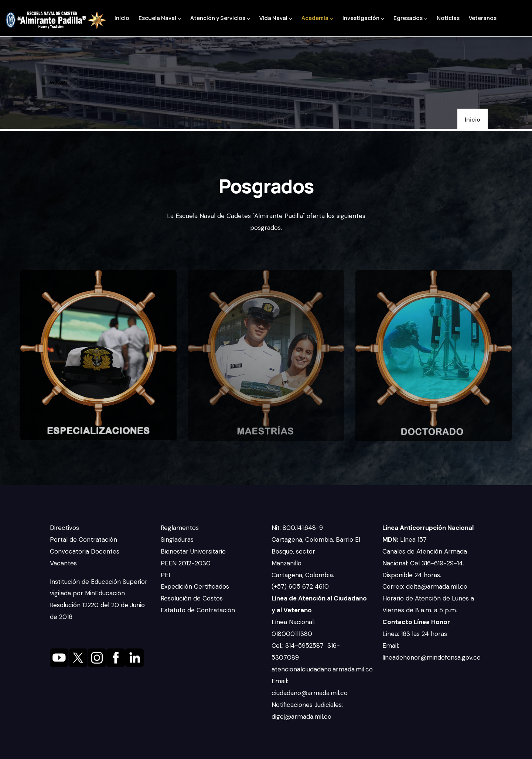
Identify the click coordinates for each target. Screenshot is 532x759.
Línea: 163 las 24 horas (416, 634)
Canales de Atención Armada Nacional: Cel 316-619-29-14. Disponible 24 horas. (425, 563)
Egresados (410, 18)
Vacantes (63, 563)
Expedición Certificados (195, 586)
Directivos (64, 528)
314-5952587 (305, 646)
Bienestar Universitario (193, 551)
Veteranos (483, 18)
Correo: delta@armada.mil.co (425, 586)
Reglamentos (180, 528)
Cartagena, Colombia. (304, 575)
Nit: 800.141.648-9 (298, 528)
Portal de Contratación (83, 540)
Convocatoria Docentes (85, 551)
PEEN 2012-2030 (186, 563)
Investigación (363, 18)
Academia (317, 18)
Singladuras (177, 540)
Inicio (122, 18)
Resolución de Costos (192, 598)
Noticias (448, 18)
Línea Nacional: (293, 622)
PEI (165, 575)
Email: (280, 681)
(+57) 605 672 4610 (300, 586)
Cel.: (278, 646)
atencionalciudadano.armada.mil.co (322, 669)
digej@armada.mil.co (302, 717)
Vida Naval (276, 18)
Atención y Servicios (220, 18)
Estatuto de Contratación (198, 610)
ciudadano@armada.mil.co (311, 693)
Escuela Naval (160, 18)
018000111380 (293, 634)
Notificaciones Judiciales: (307, 705)
